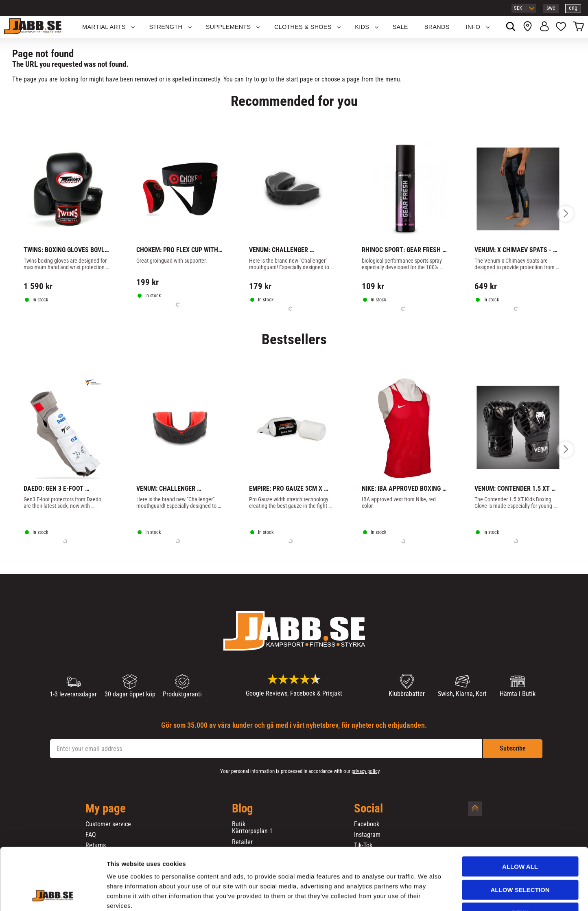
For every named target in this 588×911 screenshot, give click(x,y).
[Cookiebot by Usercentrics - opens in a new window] (53, 895)
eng (573, 8)
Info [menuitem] (473, 27)
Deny (520, 859)
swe (551, 8)
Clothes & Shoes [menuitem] (303, 27)
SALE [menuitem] (400, 27)
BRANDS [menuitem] (437, 27)
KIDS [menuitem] (362, 27)
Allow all (520, 813)
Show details (427, 895)
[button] (561, 27)
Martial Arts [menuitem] (104, 27)
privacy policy (365, 771)
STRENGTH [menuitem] (166, 27)
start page (299, 79)
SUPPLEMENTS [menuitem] (228, 27)
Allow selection (520, 837)
